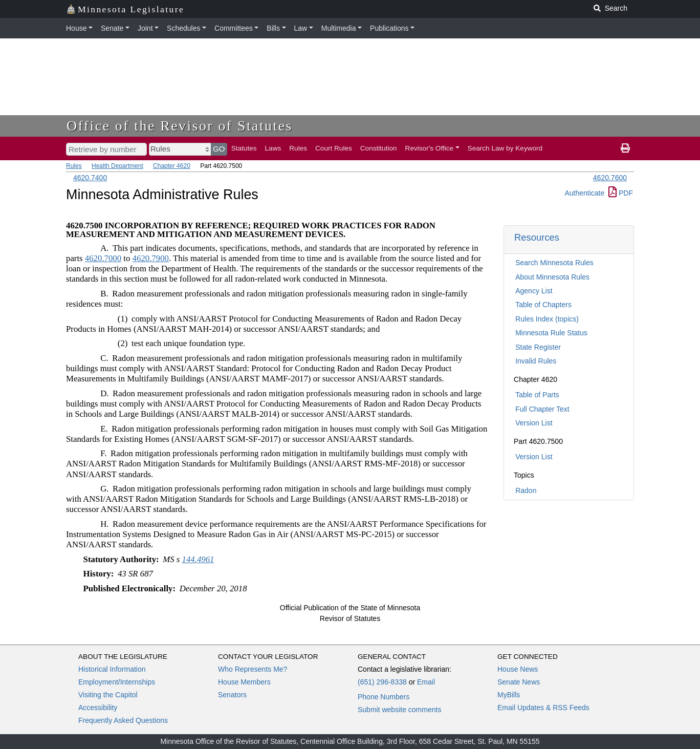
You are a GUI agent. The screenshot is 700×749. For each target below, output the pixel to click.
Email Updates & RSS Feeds (543, 708)
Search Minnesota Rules (554, 263)
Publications (389, 28)
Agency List (534, 291)
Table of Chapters (543, 305)
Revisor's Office (430, 148)
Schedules (183, 28)
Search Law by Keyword (505, 148)
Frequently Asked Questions (123, 720)
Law (301, 28)
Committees (234, 28)
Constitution (379, 148)
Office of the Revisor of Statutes (180, 126)
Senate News (519, 682)
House (76, 28)
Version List (534, 423)
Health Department (117, 166)
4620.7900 (151, 258)
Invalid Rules (536, 361)
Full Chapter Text (542, 409)
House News (518, 669)
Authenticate (584, 193)
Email (426, 682)
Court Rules (334, 148)
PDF (621, 193)
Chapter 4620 (172, 166)
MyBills (509, 695)
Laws (273, 148)
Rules (298, 148)
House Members (244, 682)
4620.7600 (610, 178)
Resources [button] (537, 237)
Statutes (244, 148)
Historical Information (112, 669)
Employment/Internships (117, 682)
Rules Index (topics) (547, 319)
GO (219, 149)
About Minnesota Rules (552, 277)
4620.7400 (90, 178)
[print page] (625, 148)
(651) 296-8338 (382, 682)
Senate (112, 28)
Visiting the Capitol (108, 695)
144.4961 (198, 559)
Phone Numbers (384, 697)
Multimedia (339, 28)
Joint (145, 28)
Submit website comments (399, 710)
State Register (538, 347)
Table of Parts (537, 395)
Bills (273, 28)
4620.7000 (103, 258)
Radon (526, 490)
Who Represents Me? (253, 669)
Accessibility (98, 708)
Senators (232, 695)
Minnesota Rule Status (551, 333)
